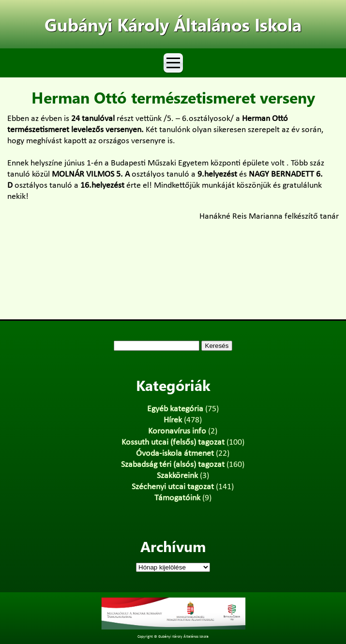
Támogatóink (177, 498)
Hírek (173, 420)
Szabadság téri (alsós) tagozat (173, 465)
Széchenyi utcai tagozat (173, 487)
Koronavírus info (177, 431)
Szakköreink (177, 476)
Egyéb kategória (175, 409)
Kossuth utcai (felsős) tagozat (173, 442)
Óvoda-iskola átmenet (175, 454)
